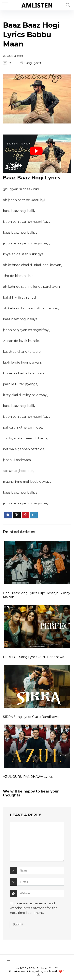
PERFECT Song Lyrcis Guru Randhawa (34, 657)
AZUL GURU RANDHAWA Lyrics (28, 777)
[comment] (37, 842)
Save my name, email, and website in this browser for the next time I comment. (34, 908)
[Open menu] (8, 961)
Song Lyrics (32, 63)
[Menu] (5, 5)
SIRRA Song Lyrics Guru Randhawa (31, 717)
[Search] (68, 5)
